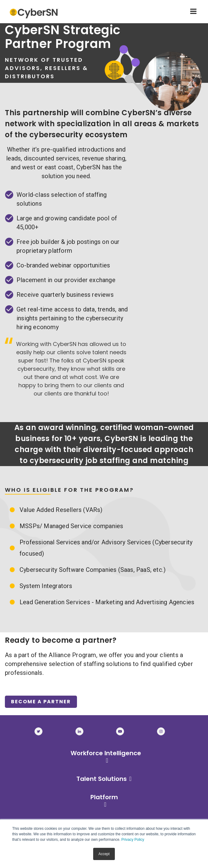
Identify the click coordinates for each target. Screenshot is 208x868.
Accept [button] (104, 854)
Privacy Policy (133, 840)
